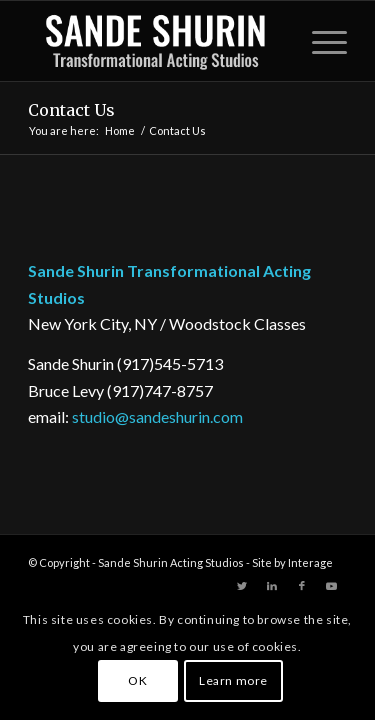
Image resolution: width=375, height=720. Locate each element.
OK (137, 680)
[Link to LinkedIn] (272, 586)
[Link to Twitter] (242, 586)
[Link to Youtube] (332, 586)
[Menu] (319, 41)
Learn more (233, 680)
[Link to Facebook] (302, 586)
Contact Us (71, 110)
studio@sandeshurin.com (157, 416)
